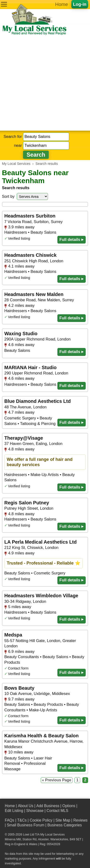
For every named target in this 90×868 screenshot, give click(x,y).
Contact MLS (57, 811)
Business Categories (64, 825)
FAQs (9, 820)
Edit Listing (14, 811)
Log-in (80, 4)
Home (62, 4)
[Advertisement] (45, 83)
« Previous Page (57, 780)
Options (69, 806)
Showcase (35, 811)
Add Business (48, 806)
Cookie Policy (41, 820)
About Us (25, 806)
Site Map (63, 820)
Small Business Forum (25, 825)
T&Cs (22, 820)
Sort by (8, 196)
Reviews (80, 820)
